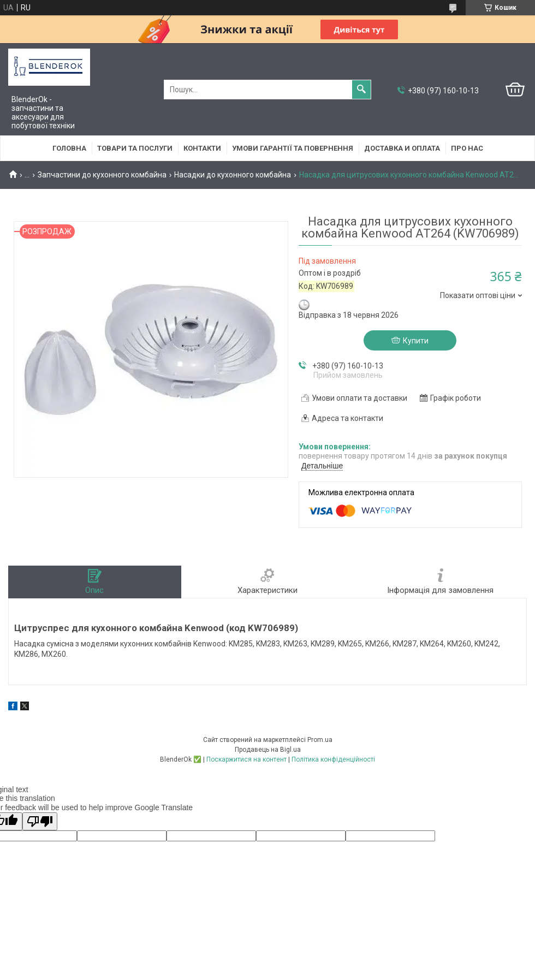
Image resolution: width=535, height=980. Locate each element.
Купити (416, 341)
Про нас (467, 148)
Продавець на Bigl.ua (268, 750)
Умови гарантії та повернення (293, 148)
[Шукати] (361, 90)
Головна (69, 148)
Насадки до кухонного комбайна (233, 175)
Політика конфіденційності (333, 759)
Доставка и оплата (402, 148)
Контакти (202, 148)
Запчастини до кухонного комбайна (102, 175)
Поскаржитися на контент (246, 759)
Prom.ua (320, 740)
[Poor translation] (40, 821)
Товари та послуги (135, 148)
